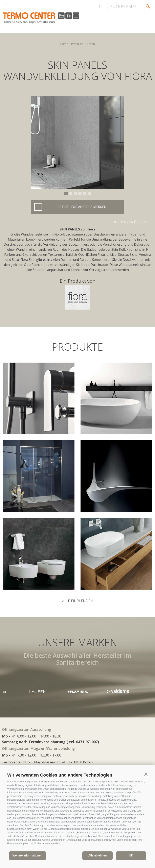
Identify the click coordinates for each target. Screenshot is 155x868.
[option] (77, 143)
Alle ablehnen (97, 855)
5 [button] (85, 194)
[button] (146, 774)
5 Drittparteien (47, 782)
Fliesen (90, 44)
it (99, 6)
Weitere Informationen (27, 855)
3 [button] (75, 194)
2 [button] (71, 194)
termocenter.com (52, 19)
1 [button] (66, 194)
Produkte (77, 44)
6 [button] (89, 194)
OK (131, 855)
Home (64, 44)
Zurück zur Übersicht (132, 222)
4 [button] (80, 194)
